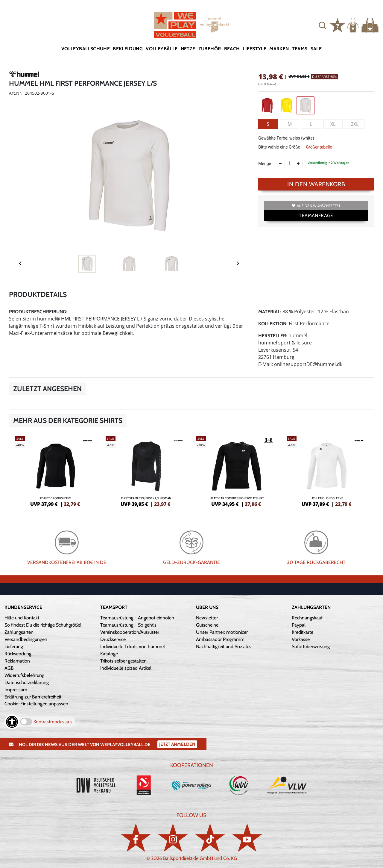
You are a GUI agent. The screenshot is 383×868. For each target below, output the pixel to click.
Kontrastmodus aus (53, 722)
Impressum (16, 690)
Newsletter (207, 618)
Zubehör (210, 49)
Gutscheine (207, 625)
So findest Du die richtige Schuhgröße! (43, 625)
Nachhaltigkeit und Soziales (224, 647)
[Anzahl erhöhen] (298, 164)
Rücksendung (18, 654)
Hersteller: (273, 336)
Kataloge (109, 654)
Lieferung (14, 647)
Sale (316, 49)
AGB (9, 668)
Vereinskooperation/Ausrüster (130, 632)
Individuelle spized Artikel (126, 668)
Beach (232, 49)
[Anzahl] (289, 164)
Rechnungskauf (307, 618)
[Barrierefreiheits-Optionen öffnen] (12, 722)
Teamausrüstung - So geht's (128, 625)
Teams (300, 49)
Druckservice (113, 639)
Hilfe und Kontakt (22, 618)
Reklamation (17, 661)
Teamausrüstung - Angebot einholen (137, 618)
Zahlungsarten (19, 632)
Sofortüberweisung (311, 647)
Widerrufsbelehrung (24, 675)
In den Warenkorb (316, 184)
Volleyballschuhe (86, 49)
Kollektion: (273, 324)
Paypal (299, 625)
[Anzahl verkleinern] (280, 164)
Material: (270, 312)
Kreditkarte (303, 632)
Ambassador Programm (220, 639)
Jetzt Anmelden (177, 744)
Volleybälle (162, 49)
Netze (188, 49)
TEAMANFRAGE (316, 216)
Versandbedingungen (26, 639)
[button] (323, 25)
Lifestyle (255, 49)
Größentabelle (319, 147)
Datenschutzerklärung (27, 682)
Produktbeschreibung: (38, 312)
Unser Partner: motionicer (222, 632)
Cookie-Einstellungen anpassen (36, 704)
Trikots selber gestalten (123, 661)
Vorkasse (301, 639)
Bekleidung (128, 49)
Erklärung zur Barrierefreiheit (33, 697)
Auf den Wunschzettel (316, 206)
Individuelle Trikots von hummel (133, 647)
